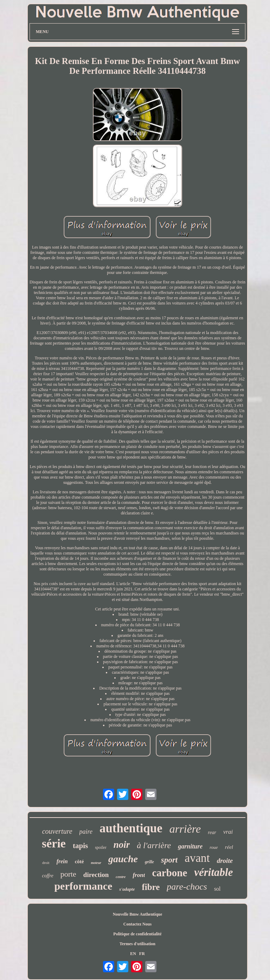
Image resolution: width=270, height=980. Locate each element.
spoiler (101, 847)
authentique (131, 828)
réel (229, 847)
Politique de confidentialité (137, 934)
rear (212, 832)
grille (149, 862)
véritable (213, 872)
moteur (96, 863)
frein (62, 861)
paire (86, 832)
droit (46, 863)
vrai (228, 832)
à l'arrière (154, 845)
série (54, 843)
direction (96, 875)
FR (142, 954)
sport (169, 860)
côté (79, 861)
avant (197, 858)
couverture (57, 831)
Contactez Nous (137, 924)
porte (68, 874)
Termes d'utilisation (137, 944)
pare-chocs (187, 887)
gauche (123, 859)
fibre (151, 887)
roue (214, 847)
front (139, 875)
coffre (48, 876)
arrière (185, 829)
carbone (169, 873)
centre (121, 877)
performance (83, 886)
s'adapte (127, 889)
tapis (80, 846)
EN (133, 954)
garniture (190, 846)
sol (217, 889)
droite (225, 861)
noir (122, 845)
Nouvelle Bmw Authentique (138, 914)
